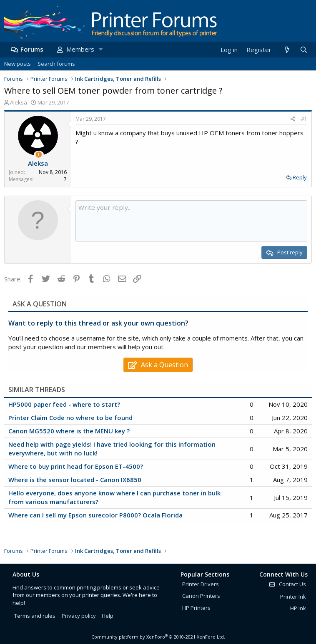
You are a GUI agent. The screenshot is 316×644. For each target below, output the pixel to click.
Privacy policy (79, 616)
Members (80, 49)
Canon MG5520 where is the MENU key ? (69, 431)
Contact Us (287, 584)
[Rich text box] (191, 221)
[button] (100, 49)
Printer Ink (293, 597)
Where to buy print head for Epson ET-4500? (76, 466)
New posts (18, 64)
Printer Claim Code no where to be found (70, 418)
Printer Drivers (201, 584)
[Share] (293, 119)
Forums (32, 49)
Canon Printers (201, 596)
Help (108, 616)
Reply (300, 177)
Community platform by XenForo (158, 637)
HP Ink (298, 608)
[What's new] (287, 50)
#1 (304, 119)
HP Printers (196, 608)
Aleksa (19, 102)
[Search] (303, 50)
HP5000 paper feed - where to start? (64, 404)
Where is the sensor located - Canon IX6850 (75, 480)
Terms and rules (35, 616)
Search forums (56, 64)
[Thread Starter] (39, 155)
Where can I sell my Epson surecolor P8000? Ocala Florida (95, 515)
